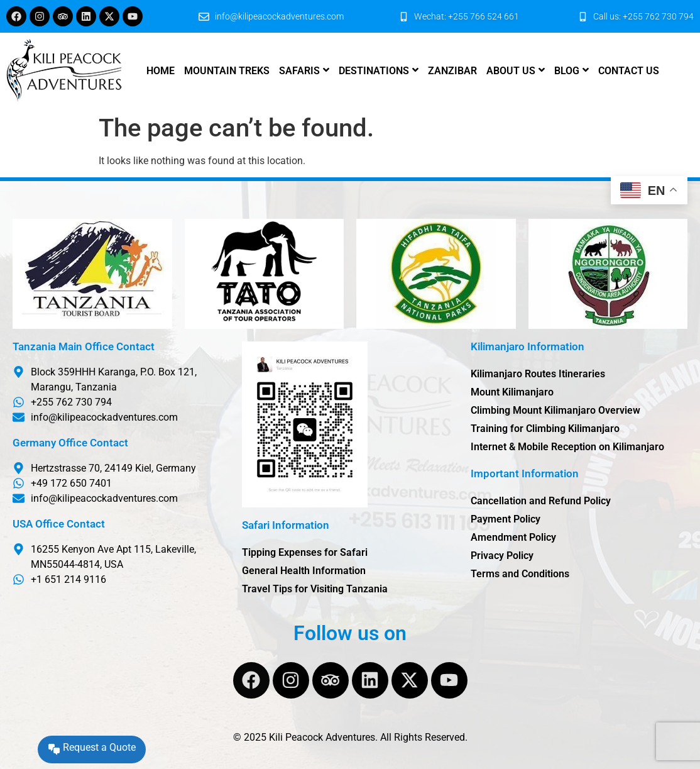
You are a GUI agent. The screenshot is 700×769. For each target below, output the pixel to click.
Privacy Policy (502, 556)
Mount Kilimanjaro (512, 392)
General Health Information (304, 571)
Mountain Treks (227, 71)
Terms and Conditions (520, 574)
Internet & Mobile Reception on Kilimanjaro (567, 447)
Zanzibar (452, 71)
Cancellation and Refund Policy (541, 501)
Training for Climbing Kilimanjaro (545, 429)
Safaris (299, 71)
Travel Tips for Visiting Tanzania (315, 589)
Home (161, 71)
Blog (567, 71)
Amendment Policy (513, 537)
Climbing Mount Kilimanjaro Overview (555, 410)
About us (511, 71)
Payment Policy (506, 519)
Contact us (629, 71)
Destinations (374, 71)
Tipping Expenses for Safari (305, 552)
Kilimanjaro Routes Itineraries (538, 374)
